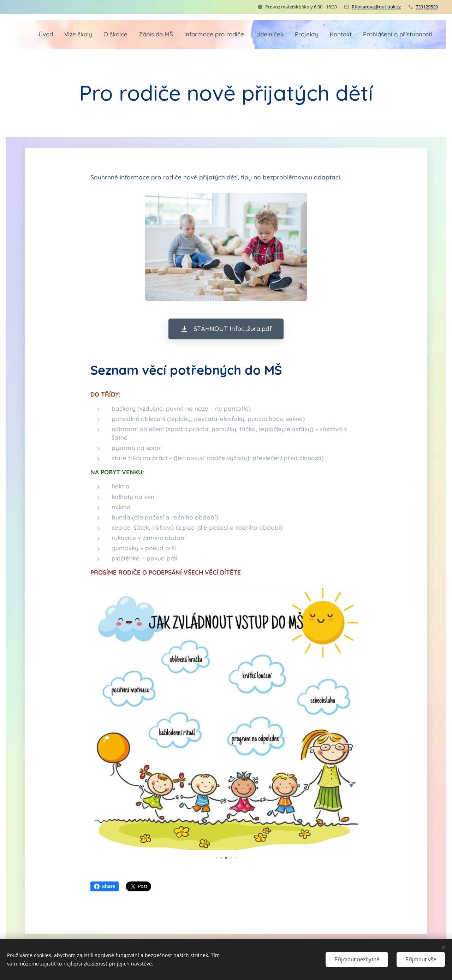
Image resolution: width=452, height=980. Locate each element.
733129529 (427, 7)
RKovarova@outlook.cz (376, 7)
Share (105, 886)
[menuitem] (90, 34)
